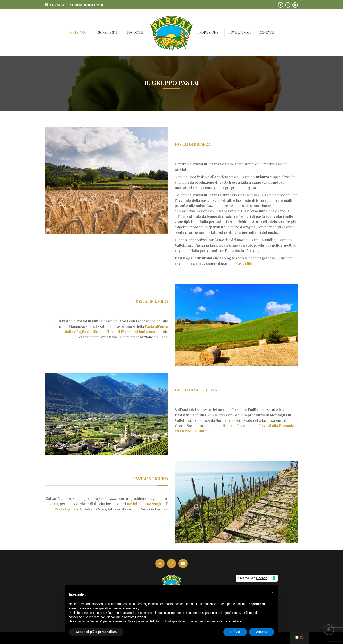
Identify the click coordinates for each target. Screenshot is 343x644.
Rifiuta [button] (235, 632)
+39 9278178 (57, 5)
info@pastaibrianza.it (89, 5)
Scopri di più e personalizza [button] (96, 632)
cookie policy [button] (130, 608)
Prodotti (135, 32)
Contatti (266, 32)
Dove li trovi (240, 32)
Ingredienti (107, 32)
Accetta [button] (262, 632)
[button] (272, 593)
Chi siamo (78, 32)
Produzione (208, 32)
